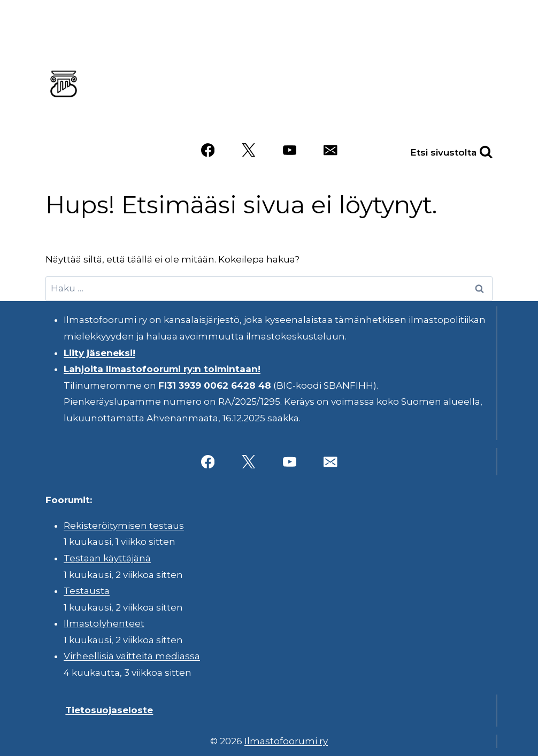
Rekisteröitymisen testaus (124, 526)
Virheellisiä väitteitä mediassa (132, 656)
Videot (372, 118)
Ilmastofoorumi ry (286, 741)
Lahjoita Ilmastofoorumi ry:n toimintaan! (162, 369)
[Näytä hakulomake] (474, 150)
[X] (248, 150)
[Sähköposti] (330, 150)
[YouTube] (290, 150)
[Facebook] (208, 150)
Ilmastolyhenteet (104, 623)
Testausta (87, 591)
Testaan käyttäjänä (107, 558)
